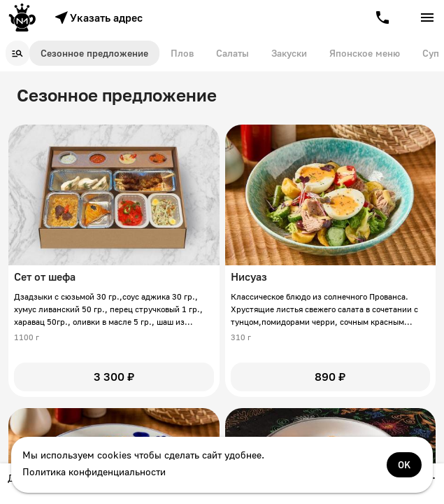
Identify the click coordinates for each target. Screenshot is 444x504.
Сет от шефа (45, 276)
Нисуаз (249, 276)
